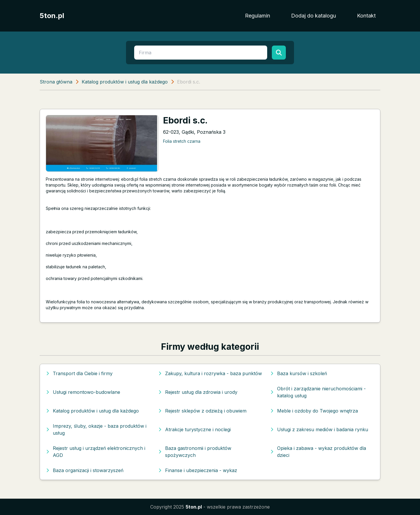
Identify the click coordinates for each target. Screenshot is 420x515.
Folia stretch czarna (182, 141)
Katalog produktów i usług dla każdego (125, 82)
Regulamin (258, 16)
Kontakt (366, 16)
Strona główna (56, 82)
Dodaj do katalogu (314, 16)
